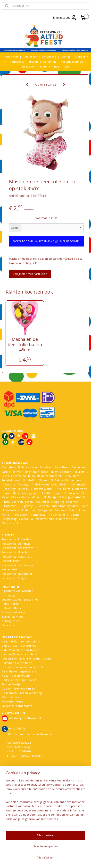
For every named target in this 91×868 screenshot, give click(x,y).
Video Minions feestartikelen (20, 650)
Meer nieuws (10, 697)
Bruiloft (33, 62)
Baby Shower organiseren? (19, 671)
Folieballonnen (11, 480)
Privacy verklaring (13, 612)
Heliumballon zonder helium (21, 641)
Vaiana (75, 515)
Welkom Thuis (45, 519)
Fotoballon (30, 480)
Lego (57, 493)
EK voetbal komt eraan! (17, 706)
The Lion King (56, 515)
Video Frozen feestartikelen (20, 646)
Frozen (44, 480)
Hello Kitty (9, 489)
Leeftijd (66, 57)
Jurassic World (43, 489)
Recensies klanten (13, 701)
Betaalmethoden (13, 608)
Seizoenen (29, 66)
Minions (36, 497)
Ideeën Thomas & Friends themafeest (26, 658)
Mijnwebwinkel (61, 859)
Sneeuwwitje (11, 510)
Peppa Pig (57, 502)
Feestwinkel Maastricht (17, 557)
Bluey (54, 472)
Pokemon (72, 502)
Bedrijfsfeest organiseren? (19, 680)
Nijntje (52, 497)
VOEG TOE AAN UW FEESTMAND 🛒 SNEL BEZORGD (46, 241)
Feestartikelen (11, 561)
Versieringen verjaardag (17, 565)
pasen (29, 502)
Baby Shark (62, 467)
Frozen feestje (11, 684)
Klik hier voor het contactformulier (31, 734)
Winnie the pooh (67, 519)
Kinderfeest (11, 57)
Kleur (44, 66)
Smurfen (73, 506)
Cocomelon (18, 476)
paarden (17, 502)
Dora (76, 476)
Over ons (8, 625)
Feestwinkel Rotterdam (17, 539)
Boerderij (66, 472)
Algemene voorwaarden (17, 591)
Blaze (44, 472)
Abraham (10, 467)
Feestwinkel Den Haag (16, 544)
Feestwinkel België (14, 578)
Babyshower (30, 467)
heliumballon (60, 484)
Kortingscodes (11, 621)
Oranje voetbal (71, 497)
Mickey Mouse (20, 497)
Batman (17, 472)
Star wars (61, 510)
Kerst (66, 489)
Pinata (56, 66)
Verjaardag (49, 57)
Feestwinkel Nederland (17, 574)
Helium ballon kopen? (16, 676)
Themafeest (16, 62)
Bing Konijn (32, 472)
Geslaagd (23, 484)
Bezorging (8, 595)
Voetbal (23, 519)
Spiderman (29, 510)
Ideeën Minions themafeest (20, 654)
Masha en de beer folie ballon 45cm (25, 345)
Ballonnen (49, 62)
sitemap (59, 851)
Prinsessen (9, 506)
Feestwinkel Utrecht (15, 552)
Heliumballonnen (72, 62)
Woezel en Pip (12, 523)
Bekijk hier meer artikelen (30, 274)
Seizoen (44, 506)
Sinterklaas (58, 506)
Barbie (6, 472)
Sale (67, 66)
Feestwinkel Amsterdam (17, 548)
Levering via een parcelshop (20, 599)
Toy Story (21, 515)
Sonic (84, 506)
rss (70, 851)
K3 (59, 489)
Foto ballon (30, 57)
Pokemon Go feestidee (17, 663)
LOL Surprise (71, 493)
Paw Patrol (41, 502)
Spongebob (45, 510)
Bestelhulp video (13, 616)
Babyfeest (46, 467)
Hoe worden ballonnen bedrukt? (23, 667)
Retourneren (10, 604)
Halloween (42, 484)
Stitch (73, 510)
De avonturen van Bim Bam (20, 688)
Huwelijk (24, 489)
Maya (5, 497)
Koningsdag (29, 493)
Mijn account (65, 18)
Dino (68, 476)
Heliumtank (78, 484)
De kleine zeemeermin (47, 476)
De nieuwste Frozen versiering (22, 693)
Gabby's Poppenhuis (67, 480)
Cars (6, 476)
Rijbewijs (28, 506)
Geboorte (82, 57)
